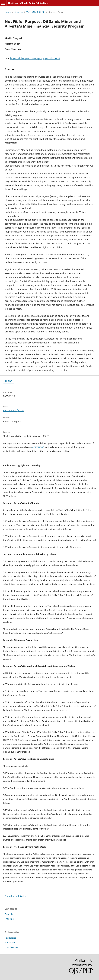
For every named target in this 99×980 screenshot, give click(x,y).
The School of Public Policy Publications (28, 3)
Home (8, 12)
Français (9, 919)
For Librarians (11, 947)
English (9, 914)
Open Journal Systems (16, 896)
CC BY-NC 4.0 (38, 447)
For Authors (10, 943)
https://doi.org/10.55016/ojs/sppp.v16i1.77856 (35, 58)
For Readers (10, 938)
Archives (19, 12)
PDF (10, 381)
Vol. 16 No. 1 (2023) (35, 12)
